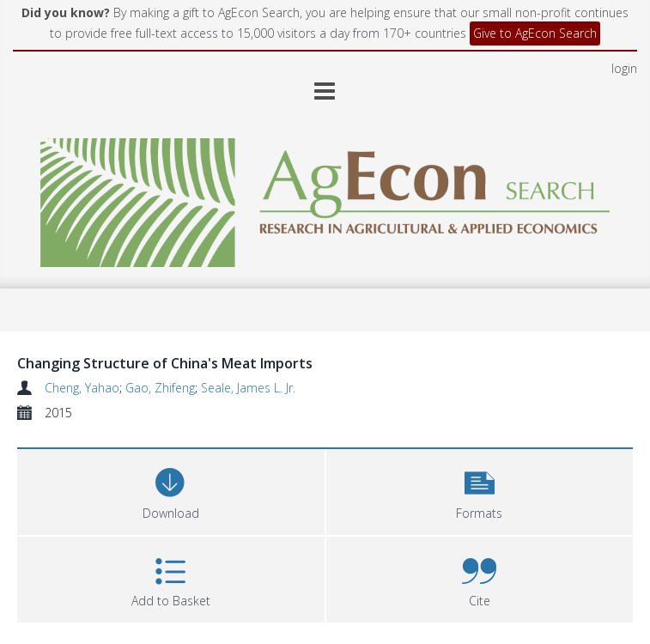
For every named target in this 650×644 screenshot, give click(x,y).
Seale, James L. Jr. (248, 388)
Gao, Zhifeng (160, 388)
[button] (480, 490)
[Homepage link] (325, 198)
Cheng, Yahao (82, 388)
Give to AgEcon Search (535, 33)
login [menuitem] (624, 68)
